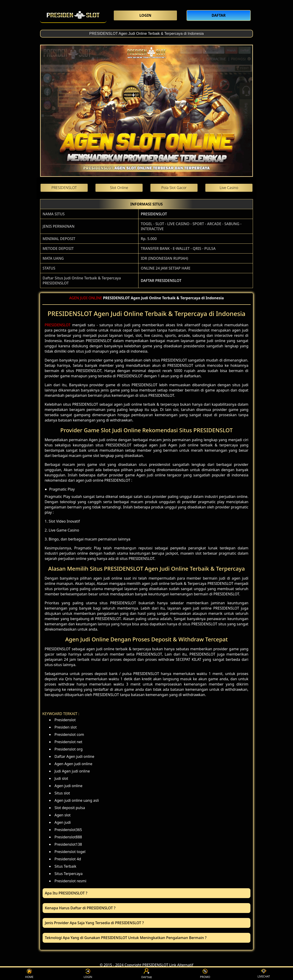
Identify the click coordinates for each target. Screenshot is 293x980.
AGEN (74, 298)
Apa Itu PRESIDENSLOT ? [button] (66, 893)
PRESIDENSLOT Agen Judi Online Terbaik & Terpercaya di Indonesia (146, 34)
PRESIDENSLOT (154, 214)
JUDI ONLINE (91, 298)
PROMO (205, 974)
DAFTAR (146, 974)
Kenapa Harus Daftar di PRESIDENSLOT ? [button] (80, 908)
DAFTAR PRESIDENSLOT (161, 281)
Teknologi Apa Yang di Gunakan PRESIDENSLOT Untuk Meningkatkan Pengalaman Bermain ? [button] (126, 938)
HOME (29, 974)
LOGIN (88, 974)
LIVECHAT (264, 974)
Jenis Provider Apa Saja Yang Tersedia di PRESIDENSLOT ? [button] (94, 923)
